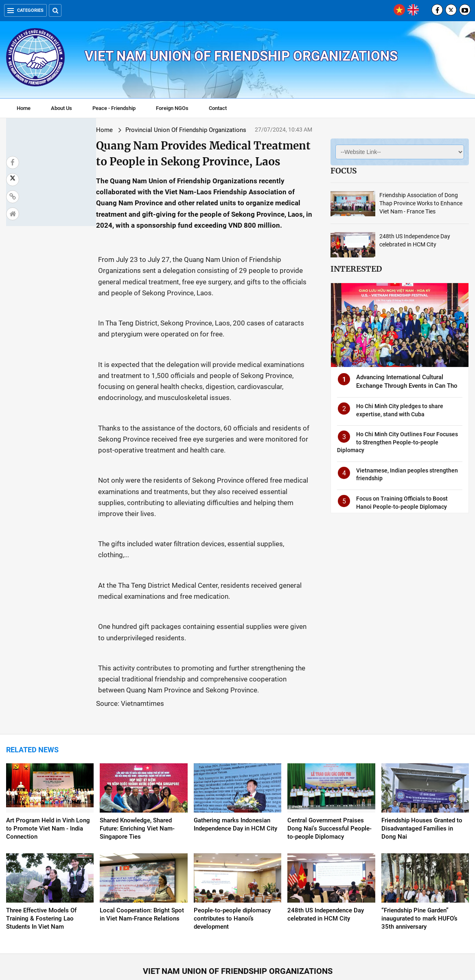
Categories (25, 10)
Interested (356, 269)
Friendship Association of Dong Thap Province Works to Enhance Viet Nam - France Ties (421, 203)
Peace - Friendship (114, 108)
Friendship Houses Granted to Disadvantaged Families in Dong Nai (422, 773)
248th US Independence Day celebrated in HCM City (326, 859)
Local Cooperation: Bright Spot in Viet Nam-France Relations (142, 859)
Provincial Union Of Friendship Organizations (114, 130)
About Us (61, 108)
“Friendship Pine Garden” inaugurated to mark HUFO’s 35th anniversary (419, 863)
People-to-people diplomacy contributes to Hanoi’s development (232, 863)
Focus (344, 171)
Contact (218, 108)
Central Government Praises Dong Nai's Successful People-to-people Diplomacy (329, 773)
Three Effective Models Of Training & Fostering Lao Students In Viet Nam (41, 863)
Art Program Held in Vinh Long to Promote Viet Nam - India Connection (48, 773)
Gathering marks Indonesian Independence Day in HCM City (235, 769)
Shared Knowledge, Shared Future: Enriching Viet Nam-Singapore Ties (137, 773)
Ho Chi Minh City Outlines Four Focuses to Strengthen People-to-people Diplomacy (397, 442)
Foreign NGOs (172, 108)
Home (24, 108)
